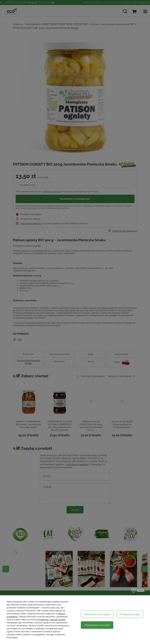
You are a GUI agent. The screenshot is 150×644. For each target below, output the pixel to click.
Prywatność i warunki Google (51, 620)
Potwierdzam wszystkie (97, 625)
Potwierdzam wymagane (97, 614)
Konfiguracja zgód (130, 614)
